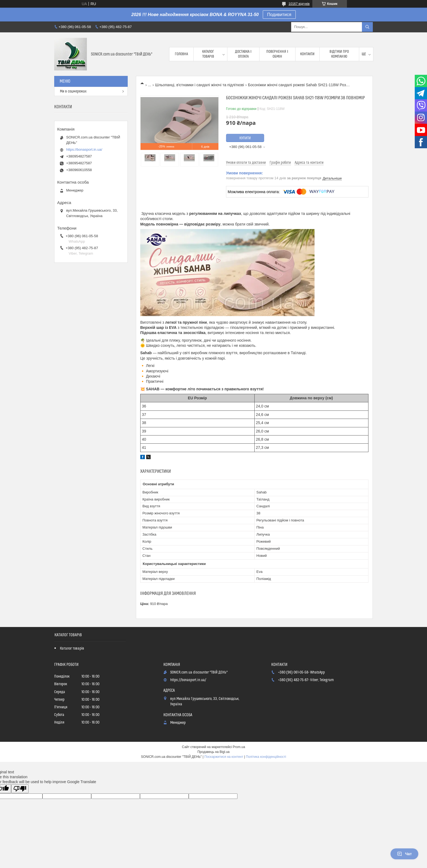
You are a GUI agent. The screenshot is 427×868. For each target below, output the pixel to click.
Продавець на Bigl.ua (213, 752)
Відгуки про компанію (339, 54)
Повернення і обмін (277, 54)
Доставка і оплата (243, 54)
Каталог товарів (208, 54)
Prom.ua (239, 747)
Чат (404, 854)
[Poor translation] (20, 789)
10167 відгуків (299, 4)
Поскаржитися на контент (224, 757)
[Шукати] (367, 27)
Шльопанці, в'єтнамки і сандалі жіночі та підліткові (200, 85)
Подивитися (279, 15)
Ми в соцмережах (73, 91)
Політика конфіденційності (266, 757)
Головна (181, 54)
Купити (245, 138)
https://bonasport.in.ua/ (84, 149)
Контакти (307, 54)
